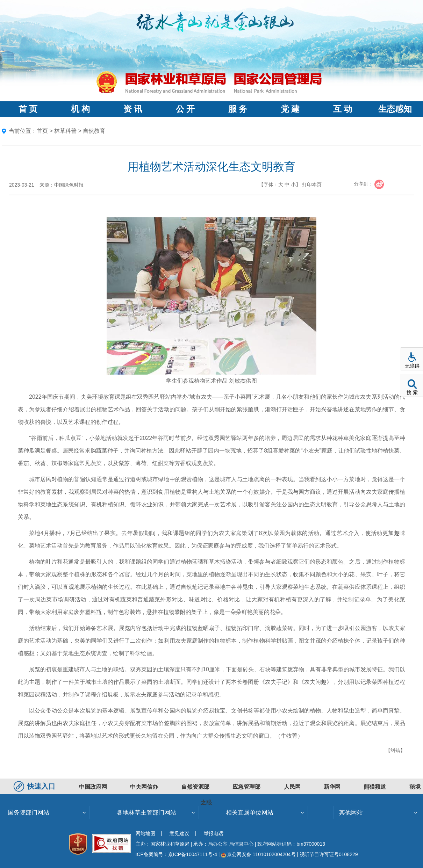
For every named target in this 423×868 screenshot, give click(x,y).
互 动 (343, 109)
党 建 (290, 109)
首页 (42, 131)
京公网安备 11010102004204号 (258, 854)
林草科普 (65, 131)
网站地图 (145, 833)
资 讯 (133, 109)
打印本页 (312, 185)
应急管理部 (246, 787)
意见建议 (179, 833)
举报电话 (214, 833)
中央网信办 (144, 787)
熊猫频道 (375, 787)
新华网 (332, 787)
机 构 (80, 109)
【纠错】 (395, 750)
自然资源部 (195, 787)
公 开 (185, 109)
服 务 (238, 109)
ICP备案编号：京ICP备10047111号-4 (177, 854)
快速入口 (35, 786)
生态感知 (395, 109)
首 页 (28, 109)
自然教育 (94, 131)
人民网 (292, 787)
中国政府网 (93, 787)
